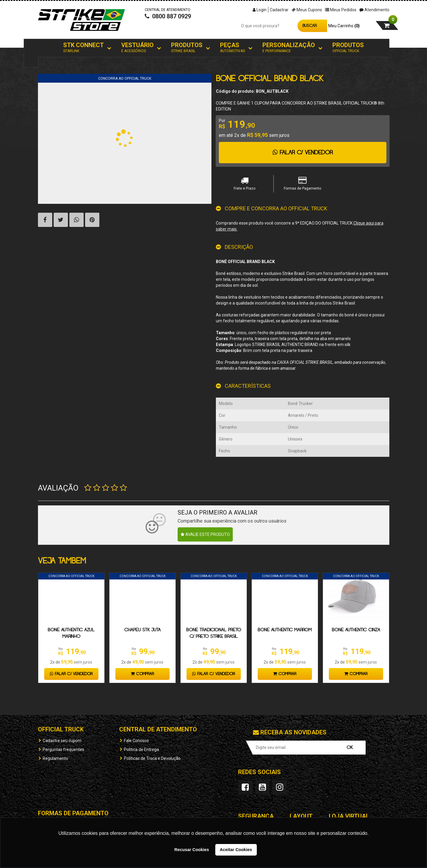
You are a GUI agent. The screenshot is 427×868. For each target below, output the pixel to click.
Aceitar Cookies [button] (236, 850)
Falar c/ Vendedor (303, 153)
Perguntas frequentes (63, 750)
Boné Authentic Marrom (285, 630)
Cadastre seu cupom (62, 741)
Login (260, 10)
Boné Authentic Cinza (356, 630)
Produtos (187, 48)
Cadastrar (279, 10)
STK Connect (83, 48)
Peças (232, 48)
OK (350, 748)
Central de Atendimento (158, 729)
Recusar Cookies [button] (192, 850)
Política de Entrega (141, 750)
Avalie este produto (205, 534)
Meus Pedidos (341, 10)
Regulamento (55, 758)
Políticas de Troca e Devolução (152, 758)
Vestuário (137, 48)
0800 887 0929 (168, 23)
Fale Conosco (136, 741)
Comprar (142, 674)
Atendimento (374, 10)
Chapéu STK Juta (142, 630)
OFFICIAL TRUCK (61, 729)
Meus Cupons (307, 10)
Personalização (289, 48)
